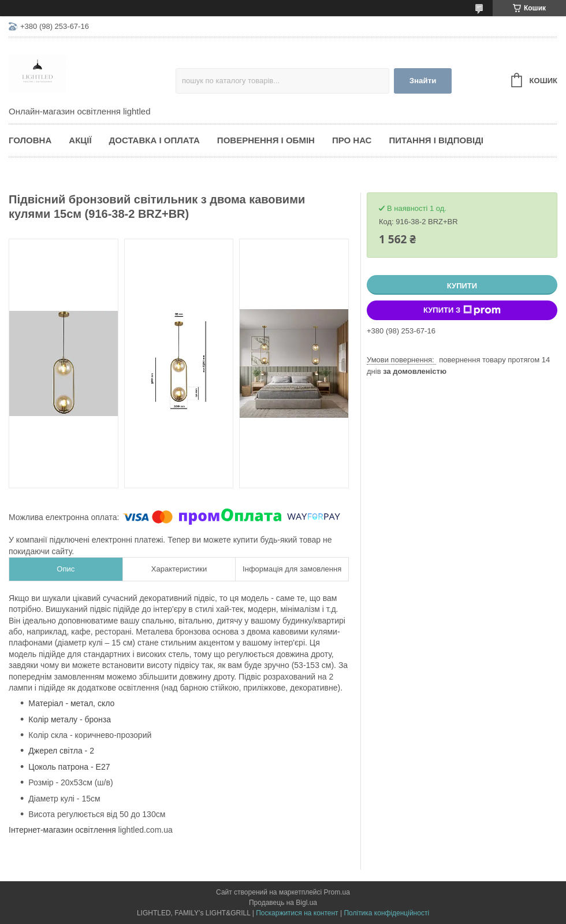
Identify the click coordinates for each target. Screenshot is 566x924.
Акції (80, 140)
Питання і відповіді (436, 140)
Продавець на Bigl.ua (283, 903)
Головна (30, 140)
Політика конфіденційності (386, 913)
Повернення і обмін (266, 140)
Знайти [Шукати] (423, 81)
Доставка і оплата (154, 140)
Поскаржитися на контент (297, 913)
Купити (462, 286)
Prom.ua (337, 892)
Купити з (462, 310)
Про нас (352, 140)
